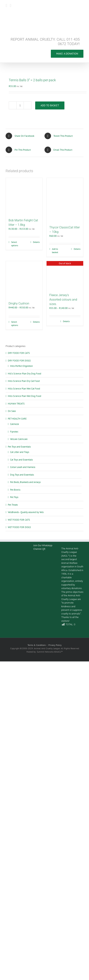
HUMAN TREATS (16, 404)
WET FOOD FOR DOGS (19, 527)
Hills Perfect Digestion (21, 366)
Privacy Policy (55, 645)
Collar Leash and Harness (23, 467)
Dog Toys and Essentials (22, 475)
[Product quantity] (20, 105)
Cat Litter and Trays (20, 452)
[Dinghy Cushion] (24, 279)
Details (36, 242)
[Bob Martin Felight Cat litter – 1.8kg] (24, 196)
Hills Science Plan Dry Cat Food (24, 381)
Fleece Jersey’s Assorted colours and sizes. (63, 300)
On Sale (12, 411)
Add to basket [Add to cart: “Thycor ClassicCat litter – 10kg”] (55, 251)
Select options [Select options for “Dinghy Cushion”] (15, 323)
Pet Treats (13, 505)
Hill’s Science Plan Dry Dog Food (24, 374)
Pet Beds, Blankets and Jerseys (25, 482)
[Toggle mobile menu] (6, 6)
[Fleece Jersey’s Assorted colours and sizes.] (65, 275)
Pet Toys (14, 497)
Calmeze (15, 424)
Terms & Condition (36, 645)
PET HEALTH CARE (17, 419)
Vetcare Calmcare (19, 439)
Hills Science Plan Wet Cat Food (24, 389)
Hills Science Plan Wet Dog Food (24, 396)
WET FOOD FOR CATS (19, 520)
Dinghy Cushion (19, 303)
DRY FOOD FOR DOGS (19, 361)
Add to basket (50, 105)
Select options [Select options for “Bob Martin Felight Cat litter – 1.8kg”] (15, 244)
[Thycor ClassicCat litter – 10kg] (65, 200)
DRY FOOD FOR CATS (19, 353)
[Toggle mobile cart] (11, 6)
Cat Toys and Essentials (21, 460)
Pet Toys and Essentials (19, 447)
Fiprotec (14, 432)
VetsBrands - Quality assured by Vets (26, 512)
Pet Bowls (15, 490)
